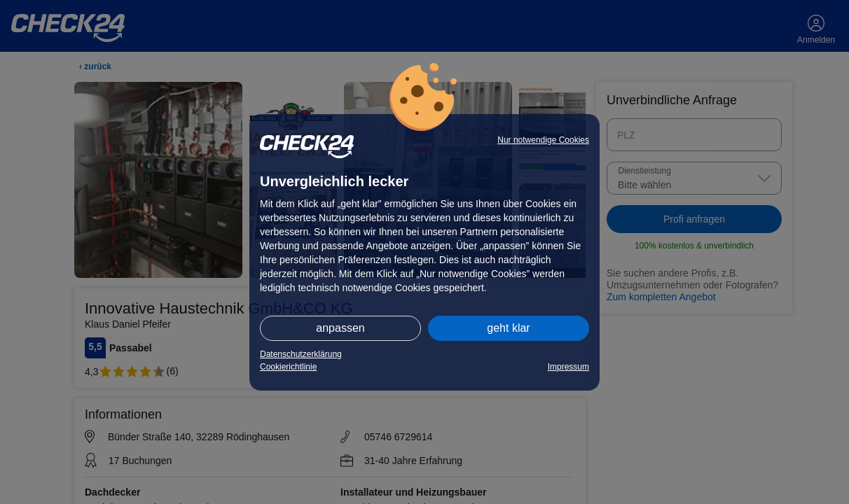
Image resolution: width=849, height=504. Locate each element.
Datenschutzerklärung (301, 354)
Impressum (568, 367)
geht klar (508, 328)
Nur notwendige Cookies (543, 140)
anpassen (340, 328)
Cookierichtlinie (288, 367)
